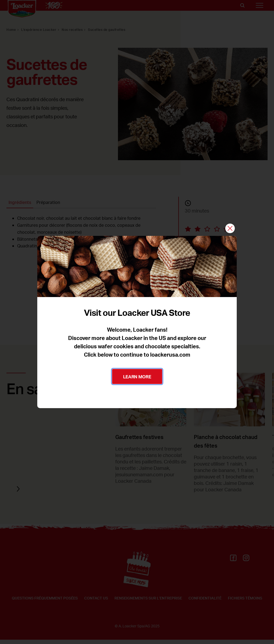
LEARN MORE (137, 376)
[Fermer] (230, 229)
